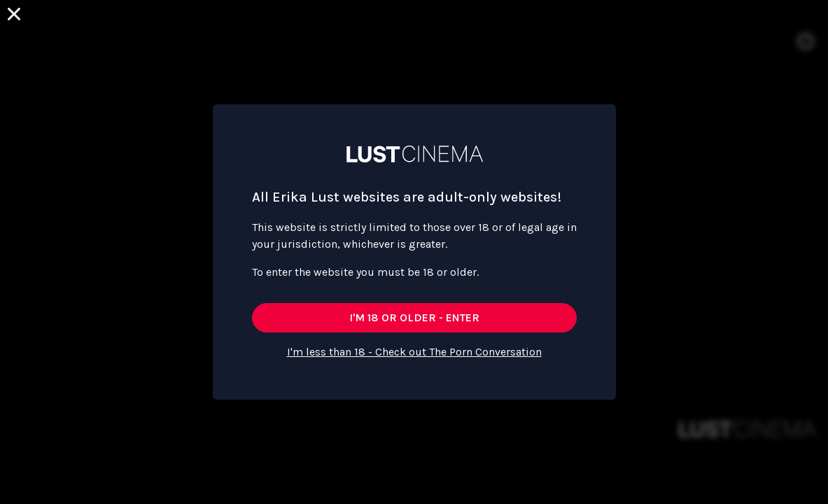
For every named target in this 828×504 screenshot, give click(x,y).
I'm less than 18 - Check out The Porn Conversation (414, 352)
